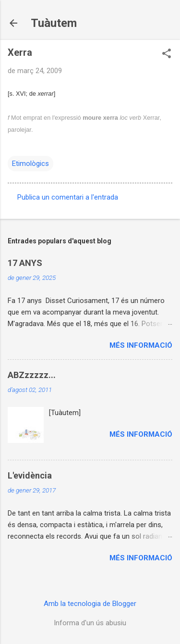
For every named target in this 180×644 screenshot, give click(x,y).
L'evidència (30, 475)
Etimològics (30, 164)
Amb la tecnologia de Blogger (90, 604)
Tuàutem (54, 23)
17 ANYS (25, 263)
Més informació (141, 345)
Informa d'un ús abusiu (90, 623)
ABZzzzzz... (32, 375)
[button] (167, 54)
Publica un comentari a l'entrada (68, 197)
